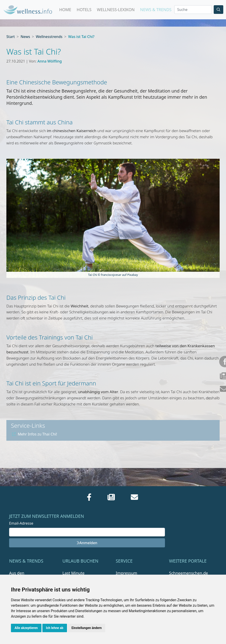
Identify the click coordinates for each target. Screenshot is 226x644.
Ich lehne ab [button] (55, 628)
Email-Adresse (21, 523)
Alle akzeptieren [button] (26, 628)
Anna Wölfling (50, 61)
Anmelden (87, 543)
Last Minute (73, 573)
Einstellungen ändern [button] (87, 628)
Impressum (126, 573)
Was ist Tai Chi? (81, 37)
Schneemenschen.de (189, 573)
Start (11, 37)
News (25, 37)
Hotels (84, 10)
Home (65, 10)
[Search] (193, 10)
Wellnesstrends (49, 37)
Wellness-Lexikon (116, 10)
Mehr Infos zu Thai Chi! (35, 434)
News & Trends (156, 10)
